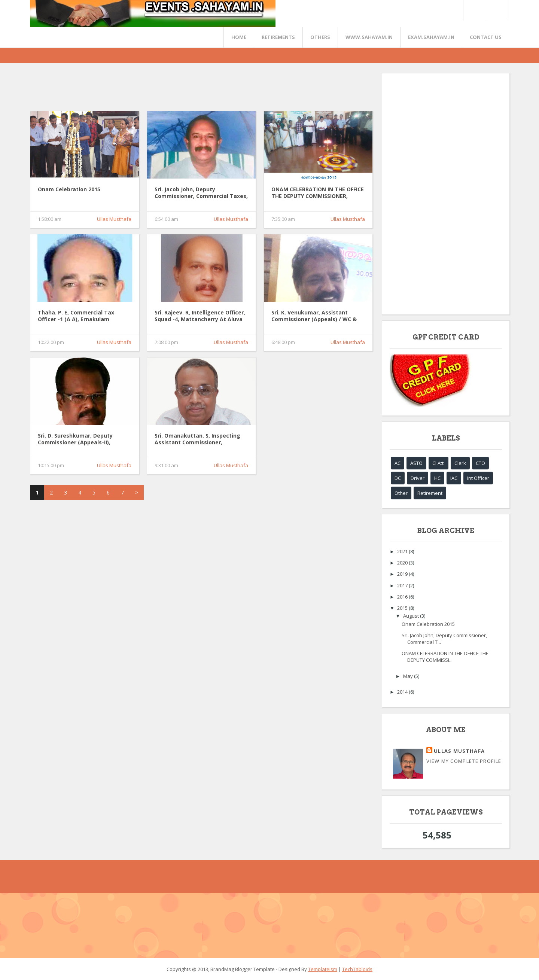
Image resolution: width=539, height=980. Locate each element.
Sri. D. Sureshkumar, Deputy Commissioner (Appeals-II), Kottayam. (75, 439)
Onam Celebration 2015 (69, 189)
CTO (480, 463)
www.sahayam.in (369, 37)
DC (398, 478)
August (412, 616)
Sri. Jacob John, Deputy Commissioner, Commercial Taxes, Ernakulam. (201, 193)
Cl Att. (438, 463)
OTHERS (320, 37)
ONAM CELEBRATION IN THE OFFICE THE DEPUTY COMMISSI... (445, 657)
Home (239, 37)
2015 (403, 608)
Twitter (474, 10)
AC (398, 463)
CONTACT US (486, 37)
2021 (403, 551)
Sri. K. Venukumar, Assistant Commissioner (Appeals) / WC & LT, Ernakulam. (314, 316)
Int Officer (478, 478)
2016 (403, 597)
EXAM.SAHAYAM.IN (431, 37)
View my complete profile (464, 761)
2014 (403, 692)
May (409, 676)
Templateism (323, 969)
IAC (454, 478)
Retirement (430, 493)
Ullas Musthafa (114, 219)
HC (437, 478)
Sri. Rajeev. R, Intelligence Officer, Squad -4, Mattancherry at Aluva (200, 316)
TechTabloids (357, 969)
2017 (403, 585)
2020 (403, 563)
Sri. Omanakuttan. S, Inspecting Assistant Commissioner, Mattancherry (197, 439)
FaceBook (496, 10)
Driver (418, 478)
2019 (403, 574)
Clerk (460, 463)
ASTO (416, 463)
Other (401, 493)
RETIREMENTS (278, 37)
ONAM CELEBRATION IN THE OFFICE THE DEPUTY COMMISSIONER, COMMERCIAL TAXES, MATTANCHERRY (318, 193)
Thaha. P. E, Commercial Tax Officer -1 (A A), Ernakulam (76, 316)
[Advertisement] (166, 90)
